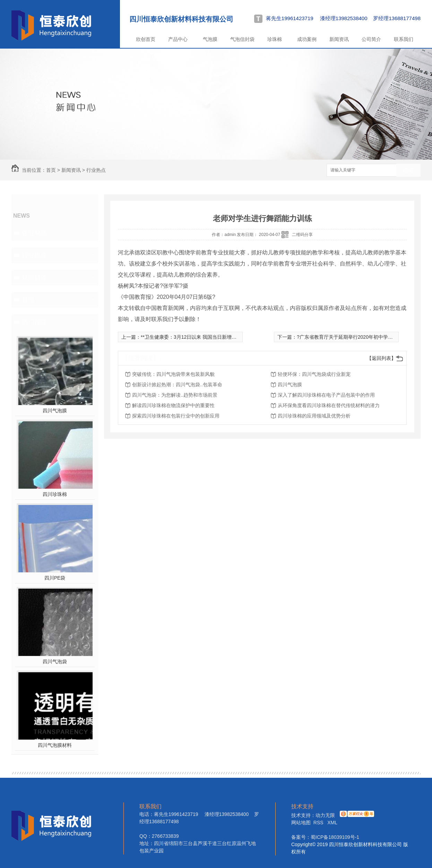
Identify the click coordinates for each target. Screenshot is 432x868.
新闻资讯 (339, 39)
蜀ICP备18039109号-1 (335, 837)
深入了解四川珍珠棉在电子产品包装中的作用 (326, 395)
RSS (319, 823)
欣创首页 (146, 39)
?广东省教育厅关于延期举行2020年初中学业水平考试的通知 (362, 337)
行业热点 (96, 170)
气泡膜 (210, 39)
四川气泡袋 (55, 661)
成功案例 (307, 39)
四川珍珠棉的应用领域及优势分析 (314, 416)
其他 (28, 300)
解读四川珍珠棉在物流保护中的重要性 (173, 405)
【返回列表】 (381, 358)
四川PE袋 (55, 578)
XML (332, 823)
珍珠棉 (275, 39)
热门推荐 (34, 322)
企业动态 (34, 233)
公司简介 (371, 39)
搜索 (408, 171)
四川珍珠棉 (55, 494)
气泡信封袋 (242, 39)
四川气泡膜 (55, 411)
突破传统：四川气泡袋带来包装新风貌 (173, 374)
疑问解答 (34, 277)
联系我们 (404, 39)
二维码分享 (302, 235)
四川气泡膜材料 (55, 745)
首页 (51, 170)
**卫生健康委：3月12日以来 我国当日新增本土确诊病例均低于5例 (212, 337)
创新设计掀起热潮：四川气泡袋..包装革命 (177, 385)
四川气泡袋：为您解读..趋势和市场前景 (175, 395)
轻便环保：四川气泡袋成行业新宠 (314, 374)
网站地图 (301, 823)
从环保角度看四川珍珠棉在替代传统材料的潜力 (329, 405)
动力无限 (325, 815)
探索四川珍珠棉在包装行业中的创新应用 (176, 416)
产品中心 (178, 39)
